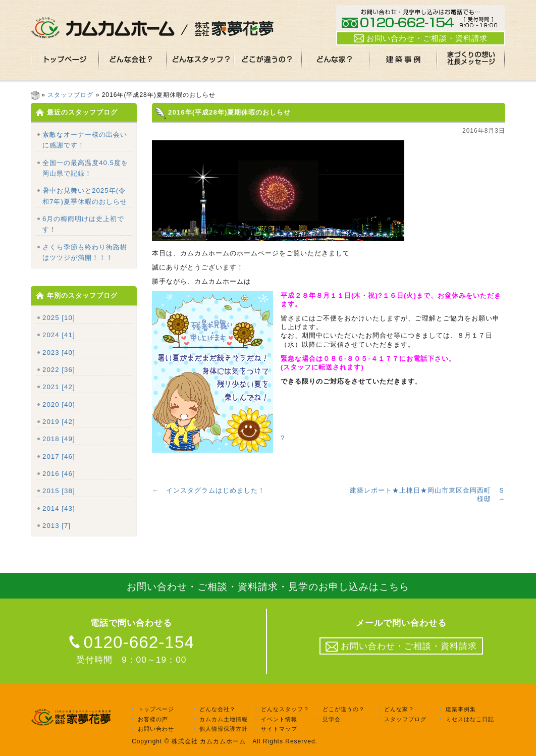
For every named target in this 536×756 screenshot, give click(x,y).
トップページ (156, 709)
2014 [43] (59, 508)
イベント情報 (279, 719)
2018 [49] (59, 439)
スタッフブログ (70, 95)
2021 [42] (59, 387)
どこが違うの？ (344, 709)
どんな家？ (399, 709)
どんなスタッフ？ (285, 709)
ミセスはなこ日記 (470, 719)
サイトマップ (279, 729)
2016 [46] (59, 474)
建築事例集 (461, 709)
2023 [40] (59, 353)
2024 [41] (59, 335)
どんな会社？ (218, 709)
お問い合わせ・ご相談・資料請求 (421, 38)
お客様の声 (153, 719)
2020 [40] (59, 404)
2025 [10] (59, 318)
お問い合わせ (156, 729)
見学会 (332, 719)
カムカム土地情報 (224, 719)
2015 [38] (59, 491)
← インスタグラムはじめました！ (208, 490)
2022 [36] (59, 370)
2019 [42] (59, 422)
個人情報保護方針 (224, 729)
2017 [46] (59, 456)
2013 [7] (57, 526)
